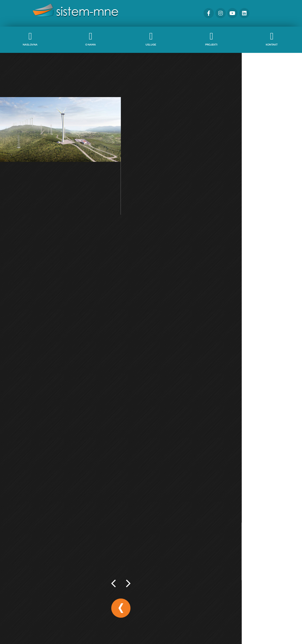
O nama (91, 45)
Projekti (211, 45)
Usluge (151, 45)
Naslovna (30, 45)
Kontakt (272, 45)
